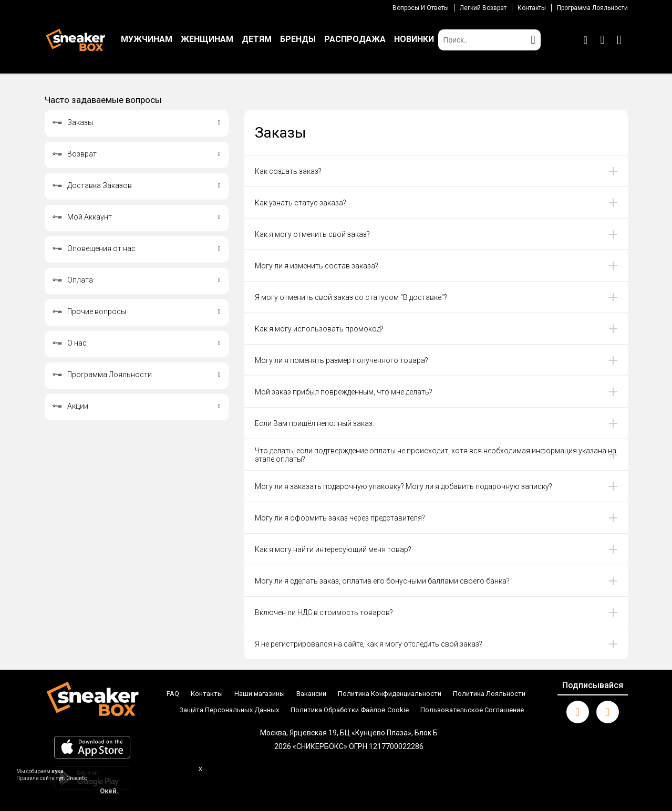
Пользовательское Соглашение (472, 710)
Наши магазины (260, 694)
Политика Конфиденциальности (390, 694)
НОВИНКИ (414, 39)
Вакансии (311, 694)
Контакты (532, 8)
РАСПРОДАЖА (355, 39)
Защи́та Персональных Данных (229, 710)
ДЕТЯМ (257, 39)
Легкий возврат (483, 8)
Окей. (109, 791)
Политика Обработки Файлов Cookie (350, 710)
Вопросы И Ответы (421, 8)
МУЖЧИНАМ (147, 39)
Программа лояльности (592, 8)
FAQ (173, 694)
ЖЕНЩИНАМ (207, 39)
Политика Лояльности (489, 694)
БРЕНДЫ (298, 39)
